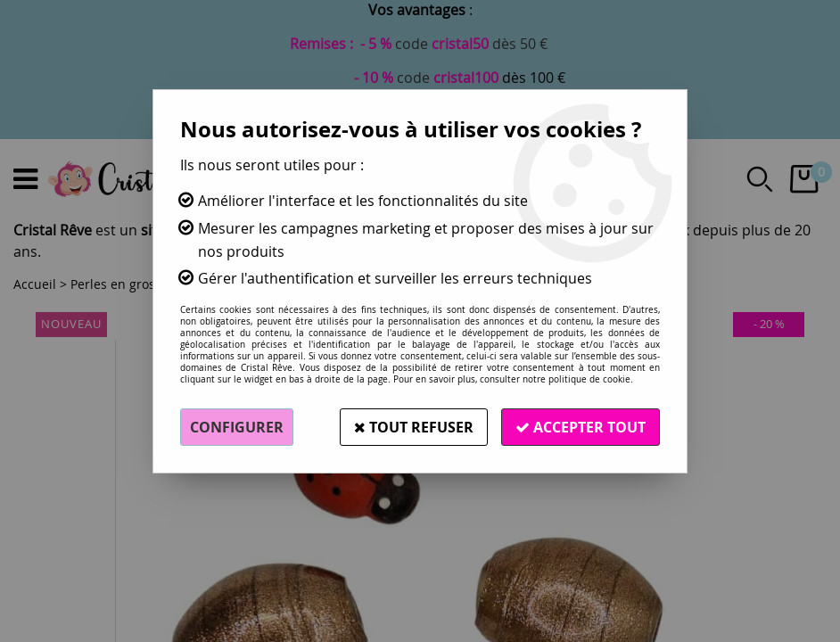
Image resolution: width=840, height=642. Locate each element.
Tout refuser (414, 427)
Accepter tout (581, 427)
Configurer (237, 427)
